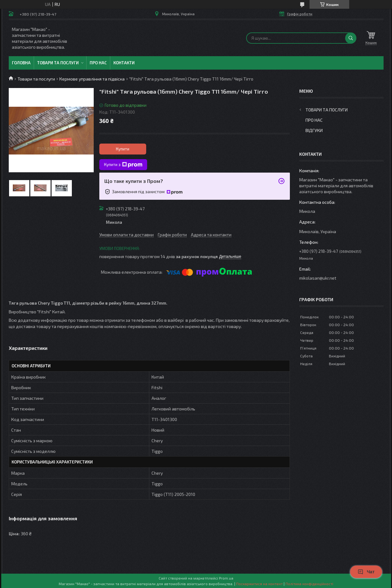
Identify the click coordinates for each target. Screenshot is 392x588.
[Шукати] (351, 38)
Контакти (124, 63)
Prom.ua (226, 578)
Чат (366, 572)
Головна (21, 63)
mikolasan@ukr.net (318, 278)
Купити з (123, 165)
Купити (123, 149)
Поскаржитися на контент (259, 584)
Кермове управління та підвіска (92, 79)
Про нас (98, 63)
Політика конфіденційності (309, 584)
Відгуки (314, 130)
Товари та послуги (58, 63)
